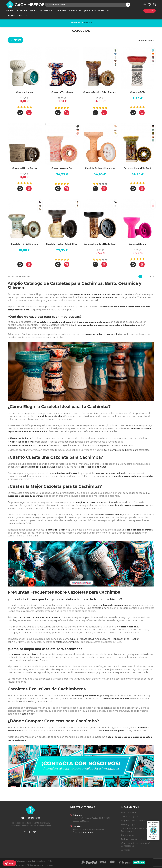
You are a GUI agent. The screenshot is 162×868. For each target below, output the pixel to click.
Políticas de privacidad (25, 861)
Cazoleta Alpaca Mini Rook (138, 168)
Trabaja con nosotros (131, 839)
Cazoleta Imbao (24, 92)
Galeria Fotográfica (130, 817)
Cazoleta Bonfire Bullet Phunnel (100, 92)
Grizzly (20, 642)
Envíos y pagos (128, 825)
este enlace (28, 714)
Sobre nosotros (129, 813)
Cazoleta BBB (137, 92)
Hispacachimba (121, 639)
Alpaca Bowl (87, 639)
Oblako (74, 639)
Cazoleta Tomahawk (62, 92)
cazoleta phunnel (102, 608)
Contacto (126, 850)
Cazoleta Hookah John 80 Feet (62, 244)
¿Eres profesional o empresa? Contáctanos (136, 845)
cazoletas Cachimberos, (66, 642)
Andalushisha (103, 639)
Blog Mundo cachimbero (134, 821)
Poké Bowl (46, 702)
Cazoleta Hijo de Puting (24, 168)
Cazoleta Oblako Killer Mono (100, 168)
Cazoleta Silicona (137, 244)
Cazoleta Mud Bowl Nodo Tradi (100, 244)
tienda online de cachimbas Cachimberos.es (42, 630)
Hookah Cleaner (40, 660)
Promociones (128, 835)
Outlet (150, 11)
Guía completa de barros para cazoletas (127, 450)
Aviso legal (41, 861)
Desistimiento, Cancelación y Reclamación (135, 830)
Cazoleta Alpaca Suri (62, 168)
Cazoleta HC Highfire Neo (24, 244)
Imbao (105, 517)
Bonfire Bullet (27, 702)
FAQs (49, 861)
